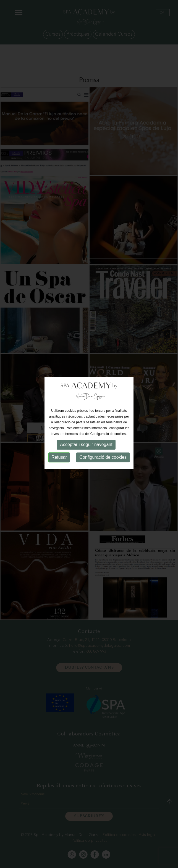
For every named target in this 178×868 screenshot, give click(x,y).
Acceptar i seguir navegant (86, 441)
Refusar (59, 454)
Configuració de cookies (103, 454)
